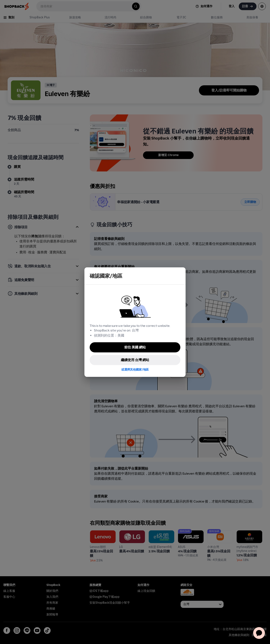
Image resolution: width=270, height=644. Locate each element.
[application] (259, 633)
